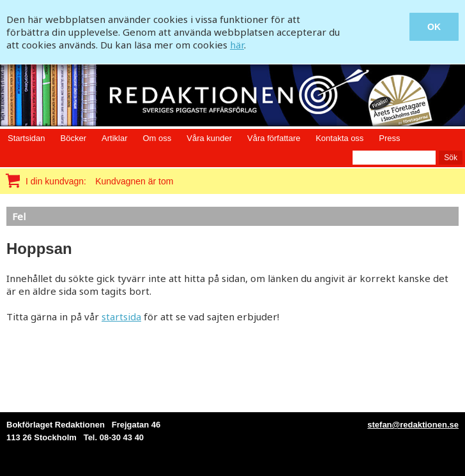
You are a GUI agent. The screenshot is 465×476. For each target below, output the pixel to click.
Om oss (157, 138)
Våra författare (274, 138)
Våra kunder (209, 138)
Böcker (73, 138)
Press (389, 138)
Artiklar (114, 138)
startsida (121, 316)
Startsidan (27, 138)
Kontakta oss (339, 138)
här (237, 45)
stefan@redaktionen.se (413, 425)
